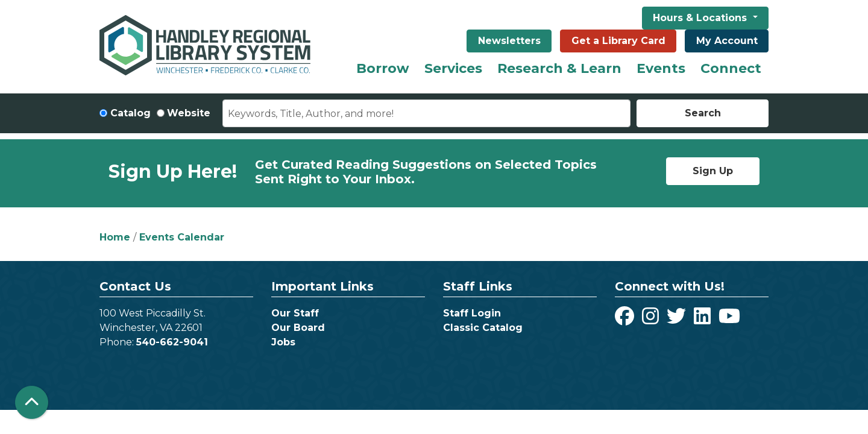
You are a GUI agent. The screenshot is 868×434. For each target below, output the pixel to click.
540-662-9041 (172, 342)
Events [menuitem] (661, 68)
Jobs (283, 342)
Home (115, 237)
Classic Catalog (483, 328)
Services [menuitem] (453, 68)
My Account (727, 41)
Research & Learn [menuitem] (559, 68)
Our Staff (295, 313)
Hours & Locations (701, 18)
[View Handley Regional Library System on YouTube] (729, 320)
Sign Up (713, 171)
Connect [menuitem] (731, 68)
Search (703, 113)
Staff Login (472, 313)
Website (189, 113)
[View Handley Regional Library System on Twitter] (678, 320)
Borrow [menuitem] (383, 68)
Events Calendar (182, 237)
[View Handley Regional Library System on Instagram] (652, 320)
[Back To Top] (32, 402)
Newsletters (509, 41)
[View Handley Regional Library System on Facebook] (626, 320)
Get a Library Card (618, 41)
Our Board (298, 328)
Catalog (131, 113)
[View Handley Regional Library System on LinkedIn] (704, 320)
